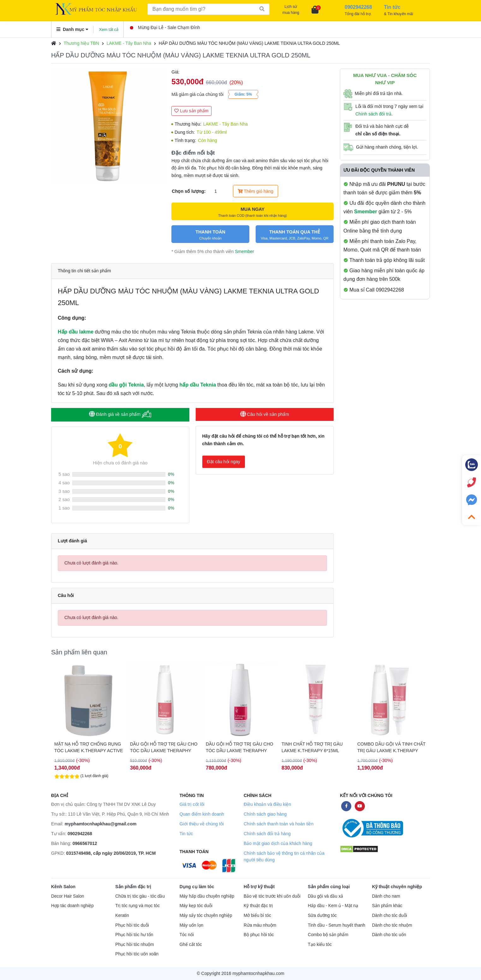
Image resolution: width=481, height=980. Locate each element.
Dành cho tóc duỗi (390, 915)
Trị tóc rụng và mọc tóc (137, 906)
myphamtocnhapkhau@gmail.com (101, 824)
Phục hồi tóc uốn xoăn (137, 954)
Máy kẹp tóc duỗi (196, 906)
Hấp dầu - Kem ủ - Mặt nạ (333, 906)
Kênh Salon (63, 887)
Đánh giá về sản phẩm (120, 414)
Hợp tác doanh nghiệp (72, 906)
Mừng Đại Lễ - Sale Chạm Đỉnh (165, 27)
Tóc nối (187, 935)
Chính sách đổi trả (373, 114)
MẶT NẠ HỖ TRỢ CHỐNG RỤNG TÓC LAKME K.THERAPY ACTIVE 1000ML (89, 747)
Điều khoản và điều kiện (267, 804)
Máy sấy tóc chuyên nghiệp (206, 915)
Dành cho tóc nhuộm (392, 925)
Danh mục (72, 29)
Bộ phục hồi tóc (259, 935)
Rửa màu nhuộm (260, 925)
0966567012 (85, 843)
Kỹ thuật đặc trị (258, 906)
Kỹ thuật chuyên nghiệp (397, 887)
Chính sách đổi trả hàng (267, 834)
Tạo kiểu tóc (320, 945)
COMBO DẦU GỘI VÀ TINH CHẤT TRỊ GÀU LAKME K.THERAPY (391, 747)
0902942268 (80, 834)
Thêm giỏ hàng (255, 191)
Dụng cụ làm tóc (197, 887)
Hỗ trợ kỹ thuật (259, 887)
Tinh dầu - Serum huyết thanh (336, 925)
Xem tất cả (109, 30)
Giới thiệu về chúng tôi (202, 824)
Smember (244, 251)
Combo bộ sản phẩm (328, 935)
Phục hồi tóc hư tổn (134, 935)
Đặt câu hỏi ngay (224, 462)
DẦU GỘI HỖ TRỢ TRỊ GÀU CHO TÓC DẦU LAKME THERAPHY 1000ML (240, 747)
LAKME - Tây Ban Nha (129, 43)
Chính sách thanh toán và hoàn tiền (279, 824)
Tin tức (186, 834)
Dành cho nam (386, 896)
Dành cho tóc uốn (389, 935)
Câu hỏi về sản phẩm (265, 414)
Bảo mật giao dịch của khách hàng (278, 843)
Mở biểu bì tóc (257, 915)
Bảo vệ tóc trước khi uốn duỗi (272, 896)
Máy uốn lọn (191, 925)
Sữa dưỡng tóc (322, 915)
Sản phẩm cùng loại (329, 887)
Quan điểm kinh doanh (202, 814)
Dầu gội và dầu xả (325, 896)
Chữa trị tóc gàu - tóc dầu (140, 896)
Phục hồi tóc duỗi (132, 925)
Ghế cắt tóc (191, 945)
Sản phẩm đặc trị (133, 887)
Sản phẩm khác (387, 906)
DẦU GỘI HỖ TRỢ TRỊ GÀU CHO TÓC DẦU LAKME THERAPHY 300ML (164, 747)
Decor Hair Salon (68, 896)
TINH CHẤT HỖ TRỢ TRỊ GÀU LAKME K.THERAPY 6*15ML (312, 747)
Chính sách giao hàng (265, 814)
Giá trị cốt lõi (192, 804)
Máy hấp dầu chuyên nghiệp (207, 896)
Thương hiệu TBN (81, 43)
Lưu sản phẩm (191, 111)
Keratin (122, 915)
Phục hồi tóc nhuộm (134, 945)
